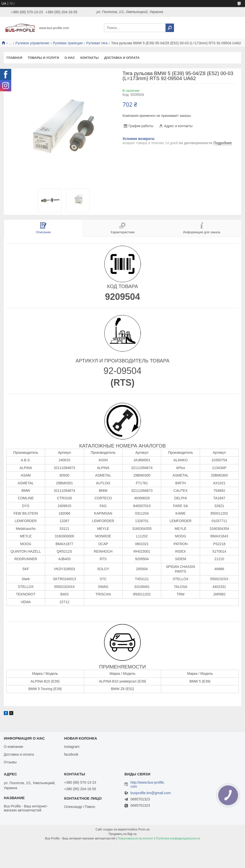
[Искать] (170, 28)
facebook (71, 754)
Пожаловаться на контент (135, 838)
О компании (13, 747)
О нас (70, 58)
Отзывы (10, 762)
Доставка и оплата (122, 58)
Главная (14, 58)
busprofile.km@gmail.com (151, 793)
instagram (72, 747)
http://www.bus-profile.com (148, 784)
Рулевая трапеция (68, 43)
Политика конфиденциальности (178, 838)
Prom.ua (144, 829)
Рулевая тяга (97, 43)
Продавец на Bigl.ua (122, 834)
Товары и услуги (43, 58)
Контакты (90, 58)
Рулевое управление (32, 43)
